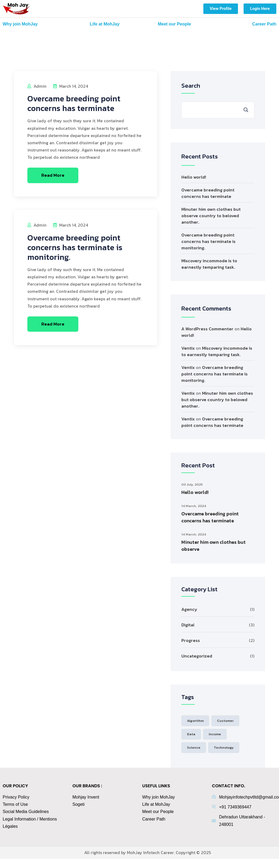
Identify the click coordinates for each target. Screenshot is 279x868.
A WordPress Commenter (207, 329)
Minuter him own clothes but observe (214, 546)
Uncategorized (197, 656)
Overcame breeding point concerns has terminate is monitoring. (75, 247)
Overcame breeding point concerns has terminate (74, 103)
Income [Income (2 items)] (215, 734)
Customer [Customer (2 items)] (225, 721)
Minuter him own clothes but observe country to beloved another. (211, 216)
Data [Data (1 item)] (191, 734)
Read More (53, 175)
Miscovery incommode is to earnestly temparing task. (209, 264)
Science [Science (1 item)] (194, 747)
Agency (189, 609)
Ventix (188, 348)
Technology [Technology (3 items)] (224, 747)
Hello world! (194, 177)
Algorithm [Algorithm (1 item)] (195, 721)
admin (37, 86)
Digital (188, 625)
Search (191, 86)
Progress (191, 640)
